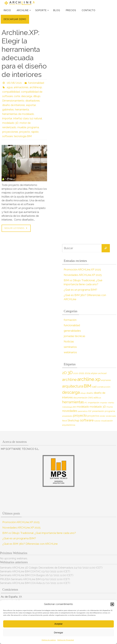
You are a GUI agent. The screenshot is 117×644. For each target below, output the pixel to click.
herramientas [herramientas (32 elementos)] (73, 402)
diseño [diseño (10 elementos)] (90, 393)
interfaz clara (21, 118)
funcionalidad (36, 83)
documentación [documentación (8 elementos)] (81, 398)
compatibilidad (11, 92)
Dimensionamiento (13, 101)
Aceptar (59, 624)
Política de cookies (49, 640)
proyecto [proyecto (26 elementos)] (80, 416)
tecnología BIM (23, 136)
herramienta (22, 110)
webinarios (70, 352)
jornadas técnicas (74, 336)
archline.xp (36, 87)
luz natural (36, 118)
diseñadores (33, 101)
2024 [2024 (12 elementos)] (88, 373)
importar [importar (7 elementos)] (104, 403)
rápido (35, 132)
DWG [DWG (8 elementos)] (91, 398)
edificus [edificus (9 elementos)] (97, 398)
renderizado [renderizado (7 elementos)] (111, 416)
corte (17, 96)
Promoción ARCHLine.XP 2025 (82, 269)
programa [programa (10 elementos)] (110, 411)
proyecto (25, 132)
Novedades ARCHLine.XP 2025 (83, 275)
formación (70, 320)
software (7, 136)
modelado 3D (10, 123)
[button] (112, 604)
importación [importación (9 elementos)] (94, 403)
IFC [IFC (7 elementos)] (86, 403)
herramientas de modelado (18, 114)
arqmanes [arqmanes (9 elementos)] (106, 380)
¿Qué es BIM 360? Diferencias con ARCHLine (30, 544)
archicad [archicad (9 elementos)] (102, 373)
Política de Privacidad (66, 640)
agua (10, 87)
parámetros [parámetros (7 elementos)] (83, 411)
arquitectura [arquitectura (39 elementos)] (73, 386)
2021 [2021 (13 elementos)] (82, 373)
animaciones (21, 87)
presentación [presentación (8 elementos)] (98, 411)
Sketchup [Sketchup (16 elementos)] (73, 420)
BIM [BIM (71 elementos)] (88, 386)
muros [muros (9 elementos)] (110, 407)
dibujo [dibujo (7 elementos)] (83, 393)
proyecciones (10, 132)
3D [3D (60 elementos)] (70, 373)
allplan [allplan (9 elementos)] (94, 373)
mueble (22, 127)
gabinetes (8, 110)
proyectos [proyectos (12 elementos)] (93, 416)
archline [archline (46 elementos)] (69, 380)
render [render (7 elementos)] (103, 416)
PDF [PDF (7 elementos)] (90, 411)
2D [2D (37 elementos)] (64, 373)
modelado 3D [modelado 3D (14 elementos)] (98, 407)
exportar (31, 105)
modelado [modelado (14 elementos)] (83, 407)
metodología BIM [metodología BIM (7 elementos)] (69, 407)
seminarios (70, 347)
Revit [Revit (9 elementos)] (65, 421)
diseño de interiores (14, 105)
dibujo (37, 96)
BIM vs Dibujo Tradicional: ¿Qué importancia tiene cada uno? (39, 533)
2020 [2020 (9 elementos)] (76, 373)
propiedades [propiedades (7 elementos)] (67, 416)
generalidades (72, 331)
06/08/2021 (14, 83)
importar (7, 118)
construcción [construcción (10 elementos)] (104, 387)
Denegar (59, 632)
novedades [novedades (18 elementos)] (70, 411)
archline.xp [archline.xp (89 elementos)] (89, 379)
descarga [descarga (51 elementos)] (71, 392)
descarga (27, 96)
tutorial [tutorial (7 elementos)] (97, 421)
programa (33, 127)
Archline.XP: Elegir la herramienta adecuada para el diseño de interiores (24, 53)
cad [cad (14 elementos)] (94, 387)
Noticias (69, 341)
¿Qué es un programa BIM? (81, 290)
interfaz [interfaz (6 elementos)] (111, 403)
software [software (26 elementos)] (87, 420)
